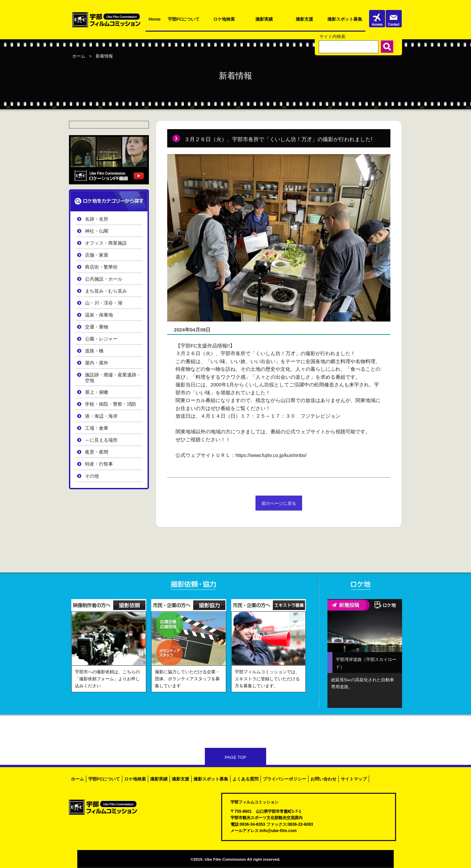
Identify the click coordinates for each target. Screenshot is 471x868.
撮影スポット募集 (345, 19)
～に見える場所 (101, 440)
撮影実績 (264, 19)
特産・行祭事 (99, 464)
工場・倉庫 (97, 428)
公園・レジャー (101, 339)
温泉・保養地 (99, 315)
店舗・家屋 (97, 255)
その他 (92, 476)
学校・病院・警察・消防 (111, 404)
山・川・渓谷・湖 (104, 303)
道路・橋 (94, 351)
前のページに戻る (279, 503)
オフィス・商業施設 (106, 243)
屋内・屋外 (97, 363)
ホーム (79, 56)
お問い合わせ (323, 779)
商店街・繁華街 (101, 267)
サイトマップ (354, 779)
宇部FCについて (184, 19)
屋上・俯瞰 (97, 392)
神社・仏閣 (97, 231)
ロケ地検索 (224, 19)
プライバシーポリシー (284, 779)
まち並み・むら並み (106, 291)
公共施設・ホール (104, 279)
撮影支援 (304, 19)
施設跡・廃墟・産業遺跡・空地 (113, 378)
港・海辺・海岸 (101, 416)
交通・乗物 (97, 327)
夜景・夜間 (97, 452)
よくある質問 (245, 779)
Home (155, 19)
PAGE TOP (235, 757)
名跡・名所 (97, 219)
